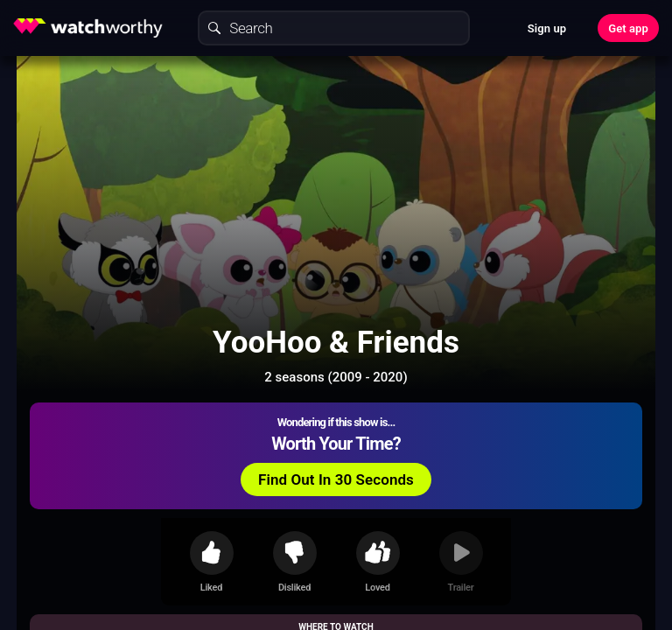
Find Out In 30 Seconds (336, 479)
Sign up (547, 28)
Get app (628, 28)
